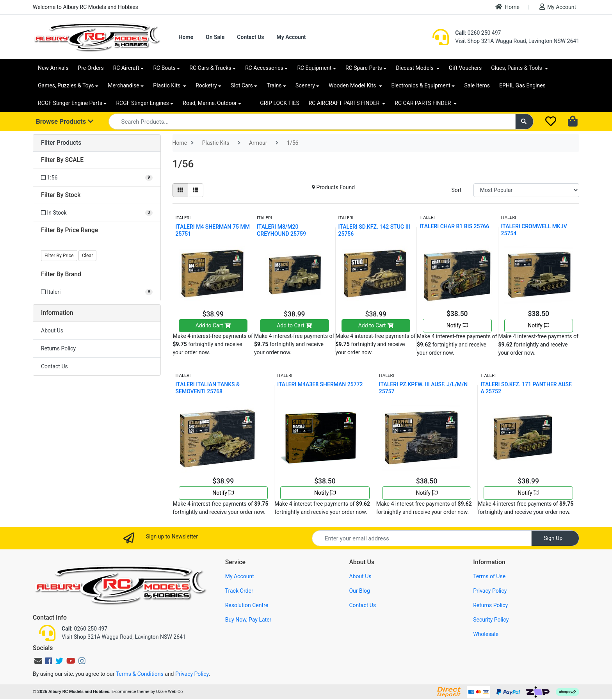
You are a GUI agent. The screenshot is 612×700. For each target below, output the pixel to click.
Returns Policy (58, 348)
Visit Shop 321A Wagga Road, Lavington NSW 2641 (517, 41)
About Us (52, 330)
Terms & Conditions (140, 674)
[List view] (196, 190)
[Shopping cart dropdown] (574, 122)
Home (507, 7)
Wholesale (486, 634)
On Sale (215, 37)
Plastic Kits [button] (167, 85)
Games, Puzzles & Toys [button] (66, 85)
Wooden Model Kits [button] (353, 85)
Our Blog (359, 591)
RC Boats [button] (164, 68)
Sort (456, 190)
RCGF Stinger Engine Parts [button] (70, 103)
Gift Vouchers (465, 68)
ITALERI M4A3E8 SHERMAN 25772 (320, 384)
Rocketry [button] (206, 85)
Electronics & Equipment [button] (421, 85)
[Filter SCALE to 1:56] (97, 178)
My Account (558, 7)
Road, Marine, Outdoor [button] (210, 103)
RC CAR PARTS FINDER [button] (423, 103)
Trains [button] (274, 85)
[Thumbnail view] (180, 190)
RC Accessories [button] (264, 68)
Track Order (239, 591)
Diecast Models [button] (415, 68)
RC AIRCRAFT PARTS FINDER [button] (345, 103)
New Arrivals (53, 68)
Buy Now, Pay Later (248, 620)
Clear (87, 256)
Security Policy (491, 620)
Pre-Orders (91, 68)
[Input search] (312, 122)
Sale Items (477, 85)
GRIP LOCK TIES (280, 103)
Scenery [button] (305, 85)
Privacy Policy (490, 591)
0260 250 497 (478, 33)
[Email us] (38, 661)
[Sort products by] (526, 190)
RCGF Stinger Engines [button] (142, 103)
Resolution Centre (247, 605)
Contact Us (250, 37)
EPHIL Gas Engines (522, 85)
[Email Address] (422, 538)
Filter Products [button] (61, 143)
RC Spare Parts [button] (364, 68)
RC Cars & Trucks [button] (210, 68)
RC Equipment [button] (314, 68)
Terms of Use (489, 576)
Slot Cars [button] (242, 85)
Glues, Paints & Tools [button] (517, 68)
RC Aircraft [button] (126, 68)
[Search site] (525, 122)
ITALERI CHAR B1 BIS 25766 (454, 226)
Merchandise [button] (124, 85)
